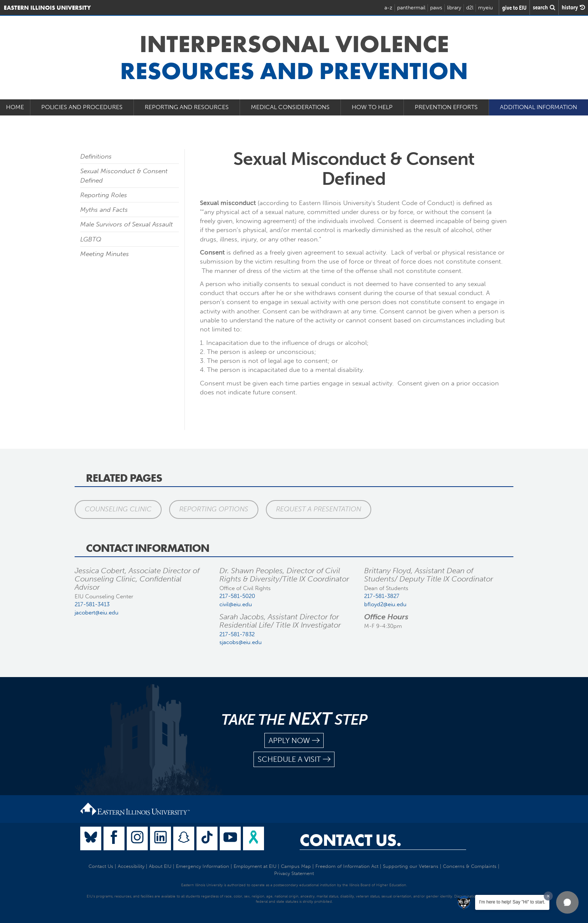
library (454, 8)
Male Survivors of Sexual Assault (127, 224)
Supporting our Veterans (411, 866)
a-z (388, 8)
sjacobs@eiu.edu (241, 642)
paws (436, 8)
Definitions (96, 156)
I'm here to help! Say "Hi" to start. (512, 902)
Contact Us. (350, 840)
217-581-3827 (382, 596)
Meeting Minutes (105, 254)
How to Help (372, 107)
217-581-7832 (237, 634)
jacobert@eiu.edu (97, 613)
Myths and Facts (104, 210)
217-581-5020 (237, 596)
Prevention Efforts (446, 107)
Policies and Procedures (82, 107)
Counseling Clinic (118, 509)
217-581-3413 (92, 604)
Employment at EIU (255, 866)
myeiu (485, 8)
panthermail (411, 8)
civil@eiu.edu (236, 604)
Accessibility (131, 866)
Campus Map (296, 866)
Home (15, 107)
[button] (567, 902)
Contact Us (101, 866)
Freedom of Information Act (347, 866)
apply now (294, 741)
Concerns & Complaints (470, 866)
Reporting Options (214, 509)
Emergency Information (202, 866)
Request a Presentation (319, 509)
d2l (470, 8)
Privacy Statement (294, 873)
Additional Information (538, 107)
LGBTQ (91, 239)
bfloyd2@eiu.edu (385, 604)
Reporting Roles (104, 195)
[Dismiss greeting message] (548, 896)
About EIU (160, 866)
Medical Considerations (290, 107)
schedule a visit (294, 759)
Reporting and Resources (187, 107)
